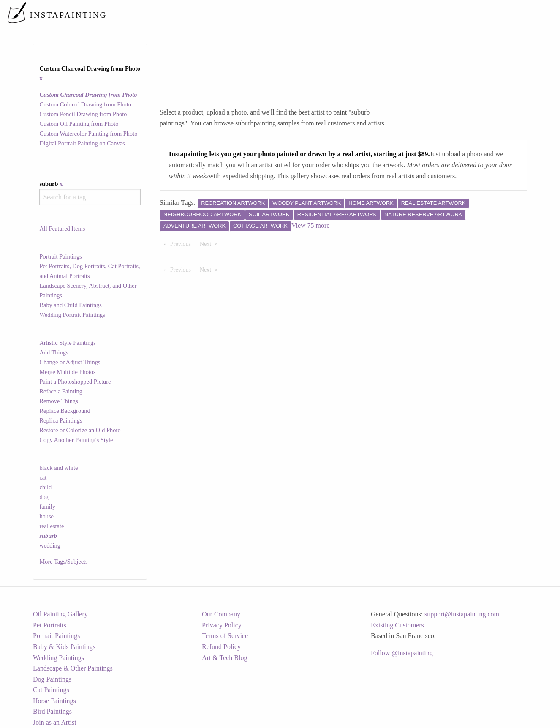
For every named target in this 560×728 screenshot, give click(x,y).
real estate (52, 526)
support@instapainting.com (462, 614)
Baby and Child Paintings (71, 305)
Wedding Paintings (58, 658)
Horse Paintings (54, 701)
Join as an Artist (55, 722)
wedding (50, 545)
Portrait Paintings (60, 256)
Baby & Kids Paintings (64, 647)
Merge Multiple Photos (67, 372)
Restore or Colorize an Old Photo (80, 430)
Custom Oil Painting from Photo (79, 124)
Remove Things (58, 401)
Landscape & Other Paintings (73, 668)
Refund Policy (221, 647)
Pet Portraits (50, 625)
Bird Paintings (52, 711)
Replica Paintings (61, 420)
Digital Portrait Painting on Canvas (82, 143)
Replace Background (65, 411)
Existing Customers (397, 625)
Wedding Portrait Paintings (72, 315)
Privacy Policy (222, 625)
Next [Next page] (211, 243)
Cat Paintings (51, 690)
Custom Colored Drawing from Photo (85, 104)
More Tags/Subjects (63, 562)
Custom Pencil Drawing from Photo (83, 114)
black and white (58, 468)
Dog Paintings (52, 679)
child (45, 487)
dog (44, 497)
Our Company (221, 614)
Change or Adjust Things (70, 362)
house (46, 516)
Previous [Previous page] (183, 243)
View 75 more (311, 225)
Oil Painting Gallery (60, 614)
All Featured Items (62, 229)
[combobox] (90, 197)
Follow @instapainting (402, 653)
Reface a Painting (61, 391)
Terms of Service (225, 636)
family (47, 507)
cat (43, 477)
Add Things (54, 352)
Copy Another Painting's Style (76, 440)
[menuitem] (376, 15)
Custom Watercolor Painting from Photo (88, 134)
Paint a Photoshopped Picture (75, 382)
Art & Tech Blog (224, 658)
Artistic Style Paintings (68, 343)
